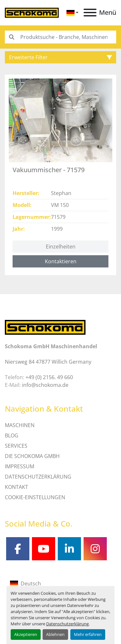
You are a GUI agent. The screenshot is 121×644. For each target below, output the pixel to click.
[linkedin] (69, 549)
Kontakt (16, 487)
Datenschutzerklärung (67, 624)
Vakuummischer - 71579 (49, 170)
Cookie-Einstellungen (35, 497)
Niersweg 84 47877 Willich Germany (48, 362)
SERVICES (16, 446)
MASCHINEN (20, 425)
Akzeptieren (26, 634)
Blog (12, 435)
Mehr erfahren (88, 634)
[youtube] (44, 549)
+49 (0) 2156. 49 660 (49, 377)
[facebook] (18, 549)
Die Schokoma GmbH (32, 456)
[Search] (60, 37)
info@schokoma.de (45, 385)
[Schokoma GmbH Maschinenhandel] (45, 327)
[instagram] (95, 549)
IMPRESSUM (20, 466)
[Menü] (90, 13)
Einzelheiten (61, 247)
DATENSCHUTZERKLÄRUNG (38, 477)
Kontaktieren (61, 261)
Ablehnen (55, 634)
